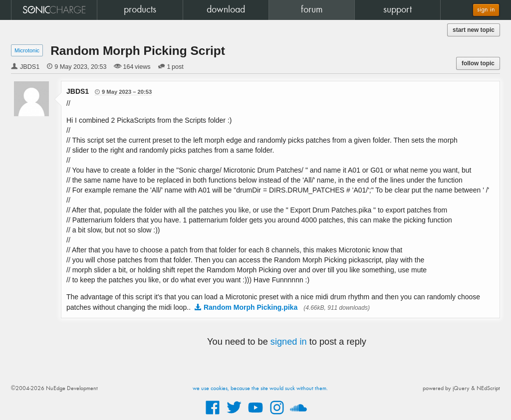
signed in (289, 342)
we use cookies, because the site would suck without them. (260, 389)
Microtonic (27, 50)
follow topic (478, 63)
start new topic (474, 30)
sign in (486, 10)
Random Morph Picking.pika (251, 307)
